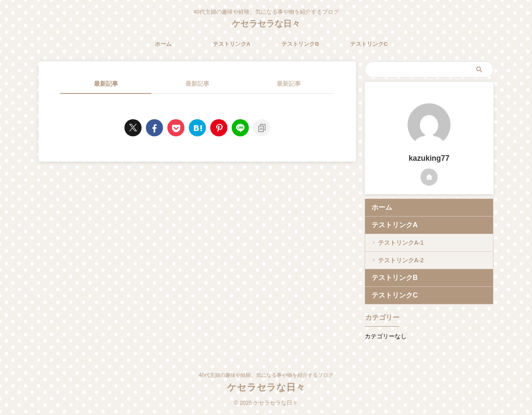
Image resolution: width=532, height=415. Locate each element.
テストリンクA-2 (401, 260)
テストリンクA (231, 44)
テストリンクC (369, 44)
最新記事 (106, 84)
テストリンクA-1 (401, 243)
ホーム (163, 44)
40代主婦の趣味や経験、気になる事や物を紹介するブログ (266, 375)
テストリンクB (300, 44)
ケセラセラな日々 (266, 24)
